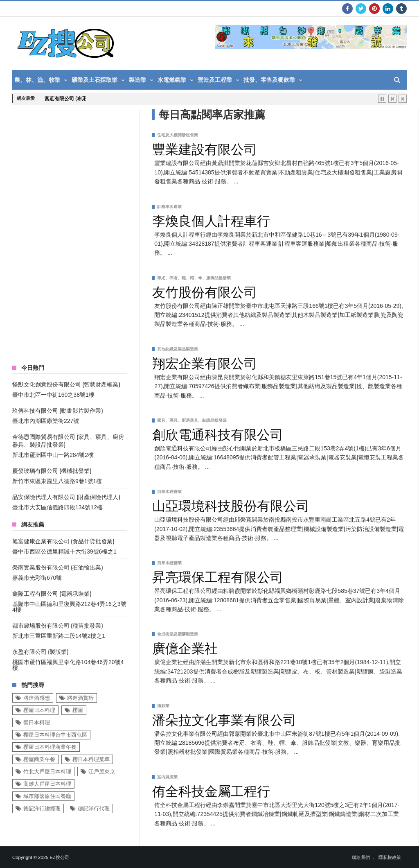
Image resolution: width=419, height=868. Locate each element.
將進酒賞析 (80, 698)
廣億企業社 (185, 647)
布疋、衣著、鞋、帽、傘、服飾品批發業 (194, 278)
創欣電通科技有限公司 (218, 433)
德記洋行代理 (94, 808)
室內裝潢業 (167, 777)
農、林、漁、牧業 (37, 80)
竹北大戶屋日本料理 (47, 772)
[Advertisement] (74, 232)
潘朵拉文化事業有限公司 (224, 719)
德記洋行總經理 (42, 808)
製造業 (137, 80)
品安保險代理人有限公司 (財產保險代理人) (66, 496)
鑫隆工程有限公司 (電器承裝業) (52, 593)
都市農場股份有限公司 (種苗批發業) (57, 625)
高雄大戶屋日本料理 (47, 784)
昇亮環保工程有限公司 (218, 576)
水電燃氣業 (172, 80)
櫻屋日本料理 (39, 710)
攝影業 (163, 706)
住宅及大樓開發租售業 (178, 135)
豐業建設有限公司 (205, 148)
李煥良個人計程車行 (211, 219)
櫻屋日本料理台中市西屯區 (55, 735)
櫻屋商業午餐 (39, 759)
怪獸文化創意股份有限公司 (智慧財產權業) (66, 384)
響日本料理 (37, 722)
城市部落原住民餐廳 (47, 796)
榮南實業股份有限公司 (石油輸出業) (57, 567)
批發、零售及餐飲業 (269, 80)
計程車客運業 (169, 207)
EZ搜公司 (59, 857)
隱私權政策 (390, 857)
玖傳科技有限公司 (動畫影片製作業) (57, 410)
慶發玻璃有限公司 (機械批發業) (52, 470)
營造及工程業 (215, 80)
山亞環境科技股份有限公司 (231, 504)
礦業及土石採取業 (95, 80)
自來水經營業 (169, 492)
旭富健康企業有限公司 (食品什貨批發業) (63, 541)
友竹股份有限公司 (205, 291)
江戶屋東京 (102, 772)
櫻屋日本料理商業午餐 (50, 747)
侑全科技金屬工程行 (211, 790)
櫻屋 (78, 710)
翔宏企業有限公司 (205, 362)
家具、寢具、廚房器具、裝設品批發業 (192, 420)
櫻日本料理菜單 (91, 759)
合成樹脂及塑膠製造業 (178, 634)
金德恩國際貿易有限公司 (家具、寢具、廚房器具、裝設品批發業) (68, 440)
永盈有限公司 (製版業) (40, 651)
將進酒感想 (37, 698)
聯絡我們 (361, 857)
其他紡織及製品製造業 (178, 349)
